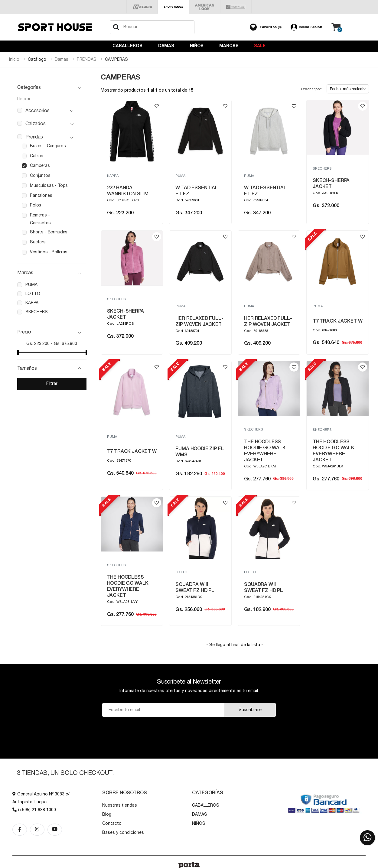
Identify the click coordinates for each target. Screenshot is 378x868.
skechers (37, 312)
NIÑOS (197, 46)
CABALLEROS (127, 46)
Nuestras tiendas (120, 805)
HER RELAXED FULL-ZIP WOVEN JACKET (199, 321)
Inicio (14, 60)
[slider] (18, 353)
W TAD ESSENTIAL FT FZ (197, 191)
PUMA (180, 176)
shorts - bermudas (49, 232)
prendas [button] (34, 137)
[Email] (163, 710)
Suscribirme (250, 710)
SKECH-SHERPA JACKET (331, 184)
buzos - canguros (48, 146)
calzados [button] (36, 124)
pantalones (41, 196)
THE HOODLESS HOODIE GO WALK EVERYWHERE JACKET (265, 451)
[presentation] (189, 732)
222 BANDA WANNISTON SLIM (128, 191)
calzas (37, 156)
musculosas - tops (49, 186)
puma (31, 285)
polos (36, 205)
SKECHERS (322, 169)
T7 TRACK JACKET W (337, 321)
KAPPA (113, 176)
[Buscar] (116, 27)
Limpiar (24, 99)
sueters (38, 242)
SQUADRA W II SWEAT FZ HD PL (195, 587)
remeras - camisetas (40, 219)
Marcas (229, 46)
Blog (107, 814)
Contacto (112, 824)
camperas (40, 166)
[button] (266, 27)
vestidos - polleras (49, 252)
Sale (260, 46)
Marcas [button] (25, 273)
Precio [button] (24, 332)
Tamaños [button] (27, 368)
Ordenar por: (311, 89)
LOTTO (181, 572)
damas (62, 60)
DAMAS (166, 46)
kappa (32, 303)
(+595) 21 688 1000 (34, 810)
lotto (33, 294)
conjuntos (40, 176)
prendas (87, 60)
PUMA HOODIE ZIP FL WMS (200, 452)
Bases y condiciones (123, 833)
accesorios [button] (37, 111)
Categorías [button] (29, 87)
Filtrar (52, 384)
